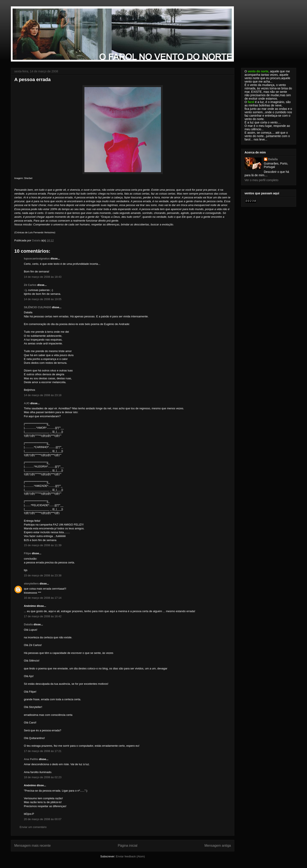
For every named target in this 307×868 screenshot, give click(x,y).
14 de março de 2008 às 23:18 (43, 395)
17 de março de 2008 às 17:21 (43, 751)
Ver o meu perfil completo (261, 180)
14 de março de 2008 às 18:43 (43, 277)
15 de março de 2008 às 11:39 (43, 545)
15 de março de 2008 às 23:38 (43, 575)
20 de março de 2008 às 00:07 (43, 819)
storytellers (31, 584)
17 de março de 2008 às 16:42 (43, 616)
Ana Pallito (31, 759)
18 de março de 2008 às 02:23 (43, 777)
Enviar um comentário (33, 827)
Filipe (28, 553)
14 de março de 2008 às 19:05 (43, 299)
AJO (27, 403)
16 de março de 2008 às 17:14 (43, 598)
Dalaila (28, 624)
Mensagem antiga (218, 846)
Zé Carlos (30, 285)
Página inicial (127, 846)
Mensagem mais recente (33, 846)
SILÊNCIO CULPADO (38, 307)
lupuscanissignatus (37, 259)
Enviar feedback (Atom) (130, 856)
